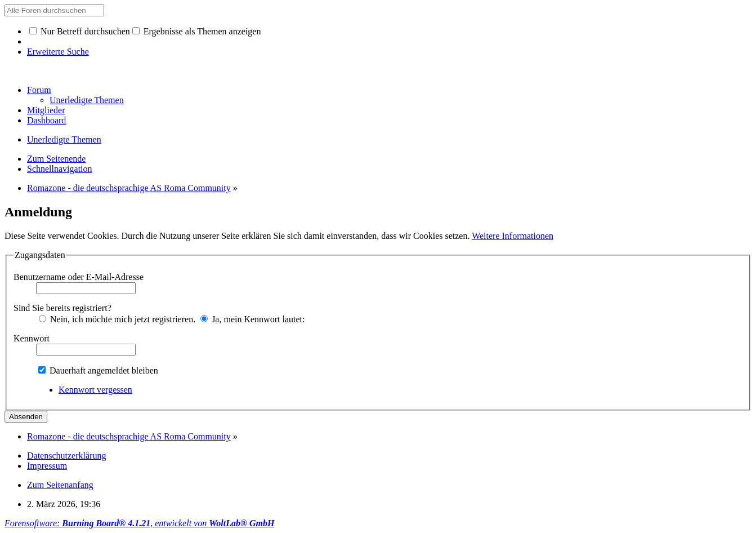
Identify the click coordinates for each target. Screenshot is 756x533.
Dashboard (46, 120)
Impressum (47, 466)
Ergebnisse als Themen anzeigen (197, 31)
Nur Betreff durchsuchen (80, 31)
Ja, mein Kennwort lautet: (252, 319)
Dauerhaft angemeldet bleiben (98, 370)
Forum (39, 90)
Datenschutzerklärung (66, 456)
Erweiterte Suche (58, 52)
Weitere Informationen (513, 236)
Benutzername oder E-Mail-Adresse (79, 277)
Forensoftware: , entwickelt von (139, 523)
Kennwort (32, 338)
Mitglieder (46, 110)
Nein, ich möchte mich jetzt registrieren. (117, 319)
